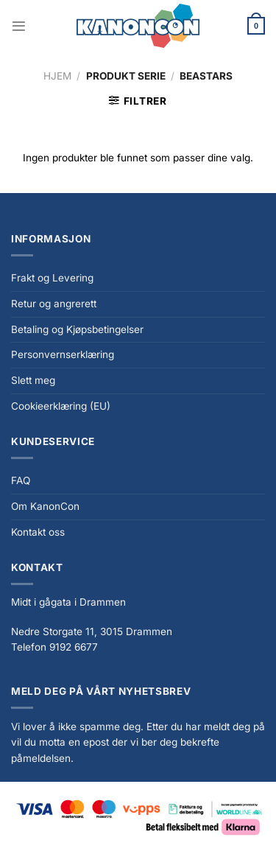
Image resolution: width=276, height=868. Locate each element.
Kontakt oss (38, 532)
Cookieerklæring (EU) (61, 406)
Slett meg (33, 380)
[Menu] (19, 26)
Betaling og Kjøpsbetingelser (77, 329)
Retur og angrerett (54, 304)
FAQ (21, 480)
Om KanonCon (45, 506)
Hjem (57, 76)
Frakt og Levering (52, 278)
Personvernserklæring (63, 354)
